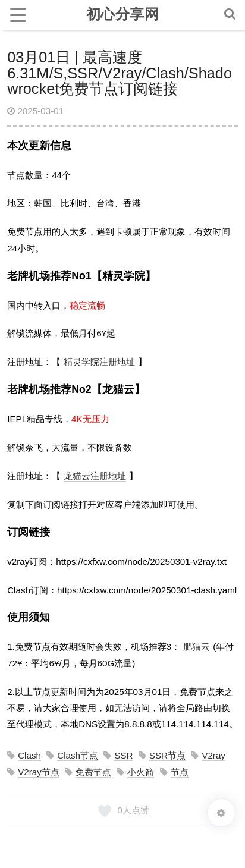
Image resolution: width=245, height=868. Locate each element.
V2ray (213, 755)
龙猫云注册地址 (95, 476)
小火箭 (141, 772)
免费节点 (93, 772)
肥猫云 (197, 647)
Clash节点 (78, 755)
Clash (29, 755)
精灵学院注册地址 (99, 362)
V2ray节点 (39, 772)
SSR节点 (167, 755)
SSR (123, 755)
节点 (180, 772)
